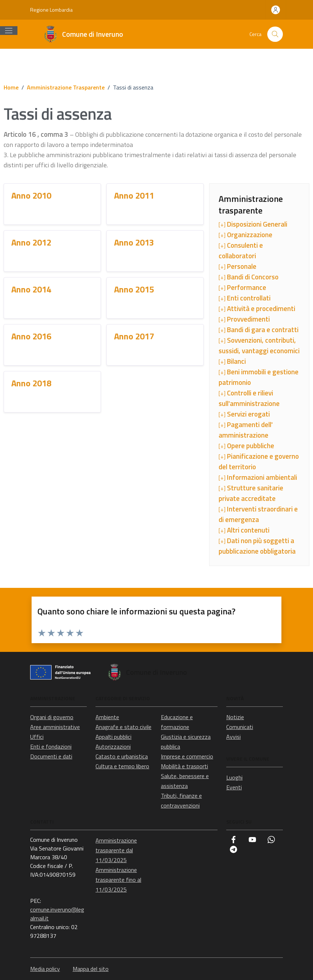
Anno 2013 (134, 242)
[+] (253, 224)
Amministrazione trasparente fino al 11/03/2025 (118, 880)
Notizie (235, 717)
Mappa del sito (91, 969)
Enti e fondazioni (51, 746)
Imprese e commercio (187, 756)
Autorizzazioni (113, 746)
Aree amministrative (55, 727)
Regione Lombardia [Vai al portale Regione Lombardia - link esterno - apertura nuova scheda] (51, 10)
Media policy (45, 969)
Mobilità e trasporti (184, 766)
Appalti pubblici (113, 737)
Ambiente (107, 717)
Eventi (234, 787)
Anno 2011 (134, 195)
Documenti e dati (51, 756)
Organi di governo (52, 717)
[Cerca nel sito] (275, 34)
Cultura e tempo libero (122, 766)
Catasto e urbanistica (122, 756)
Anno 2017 (134, 336)
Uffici (37, 737)
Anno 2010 (31, 195)
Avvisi (233, 737)
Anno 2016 (31, 336)
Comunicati (240, 727)
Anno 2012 (31, 242)
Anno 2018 (31, 383)
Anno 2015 (134, 289)
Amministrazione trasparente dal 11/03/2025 (116, 850)
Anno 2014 (31, 289)
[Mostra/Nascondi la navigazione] (9, 31)
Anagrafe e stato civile (123, 727)
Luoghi (234, 777)
